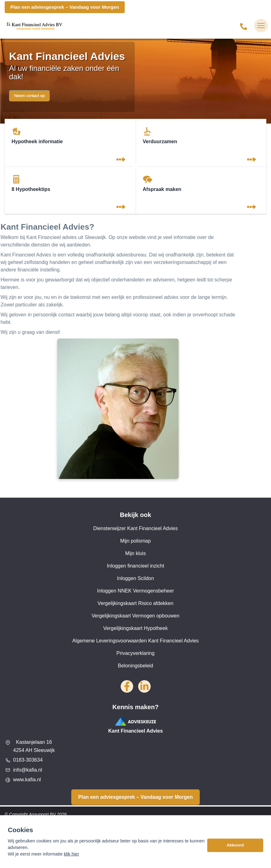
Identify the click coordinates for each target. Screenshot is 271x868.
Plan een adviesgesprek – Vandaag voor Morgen (65, 7)
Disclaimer (15, 839)
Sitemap (13, 827)
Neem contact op (29, 96)
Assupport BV (43, 814)
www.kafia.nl (27, 780)
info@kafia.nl (28, 770)
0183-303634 (28, 760)
